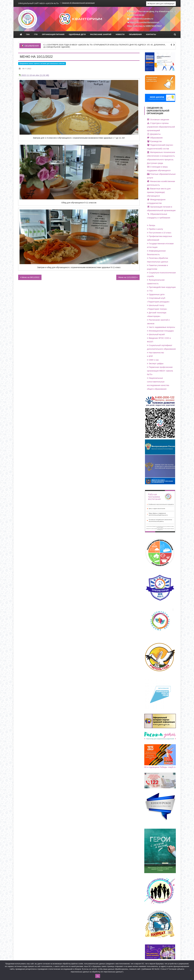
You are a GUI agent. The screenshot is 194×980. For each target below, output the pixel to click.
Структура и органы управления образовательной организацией (161, 127)
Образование (155, 138)
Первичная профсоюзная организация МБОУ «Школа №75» (160, 371)
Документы (154, 134)
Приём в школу (155, 229)
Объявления (135, 34)
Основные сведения (158, 119)
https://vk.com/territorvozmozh (145, 22)
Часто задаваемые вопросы (161, 327)
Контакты (151, 34)
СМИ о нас (153, 360)
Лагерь (151, 225)
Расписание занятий (101, 34)
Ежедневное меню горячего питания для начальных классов (42, 63)
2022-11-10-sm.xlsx (30, 75)
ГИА (28, 34)
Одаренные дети (156, 294)
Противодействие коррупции (161, 287)
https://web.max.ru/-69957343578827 (145, 26)
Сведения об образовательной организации (78, 3)
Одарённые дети (77, 34)
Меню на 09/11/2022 (31, 277)
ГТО (36, 34)
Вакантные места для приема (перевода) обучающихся (159, 192)
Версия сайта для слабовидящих (161, 4)
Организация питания (53, 34)
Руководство (154, 141)
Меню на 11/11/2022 (127, 277)
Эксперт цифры (155, 363)
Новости (120, 34)
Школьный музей (156, 334)
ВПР (150, 356)
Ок (98, 976)
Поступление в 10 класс (159, 233)
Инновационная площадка (160, 331)
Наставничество (155, 353)
